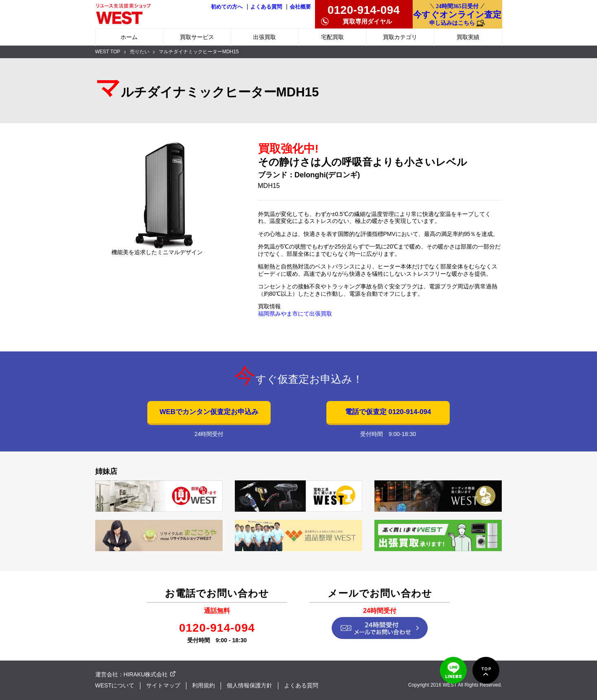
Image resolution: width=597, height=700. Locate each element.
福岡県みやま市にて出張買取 (295, 314)
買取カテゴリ (400, 37)
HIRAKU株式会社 (146, 674)
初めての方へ (227, 7)
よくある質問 (266, 7)
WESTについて (115, 685)
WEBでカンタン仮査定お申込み (209, 412)
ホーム (129, 37)
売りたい (140, 52)
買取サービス (197, 37)
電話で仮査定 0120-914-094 (388, 412)
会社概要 (300, 7)
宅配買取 (332, 37)
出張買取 (265, 37)
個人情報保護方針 (249, 685)
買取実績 (468, 37)
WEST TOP (108, 52)
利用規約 (203, 685)
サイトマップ (163, 685)
